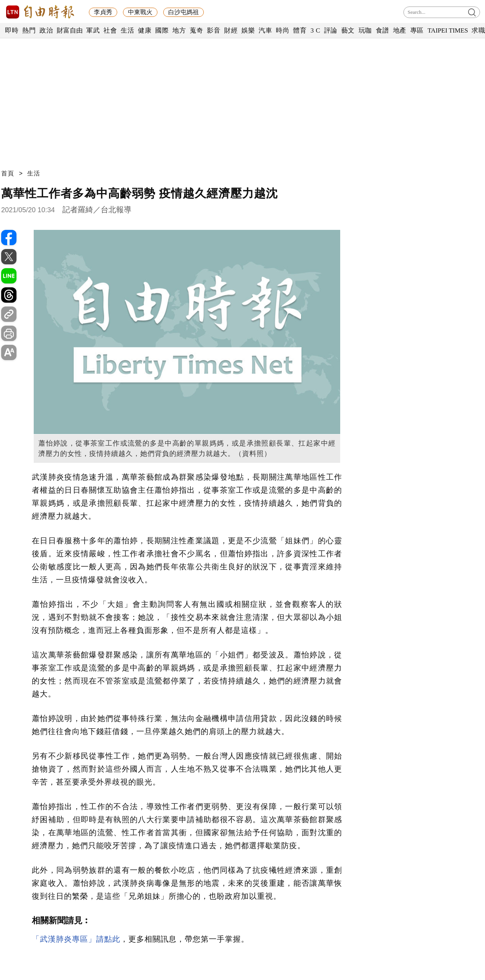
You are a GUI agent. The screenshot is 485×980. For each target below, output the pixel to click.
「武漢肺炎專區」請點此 (76, 939)
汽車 (265, 30)
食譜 (383, 30)
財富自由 (70, 30)
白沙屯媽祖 (184, 12)
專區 (417, 30)
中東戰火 (140, 12)
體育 (300, 30)
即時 (12, 30)
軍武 (93, 30)
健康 (145, 30)
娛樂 (248, 30)
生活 (127, 30)
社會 (110, 30)
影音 (214, 30)
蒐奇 (196, 30)
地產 (400, 30)
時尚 (283, 30)
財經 (231, 30)
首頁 (8, 173)
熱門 (29, 30)
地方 (179, 30)
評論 (331, 30)
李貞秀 (103, 12)
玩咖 (365, 30)
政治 (46, 30)
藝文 (348, 30)
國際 (162, 30)
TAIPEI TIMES (448, 30)
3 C (315, 30)
